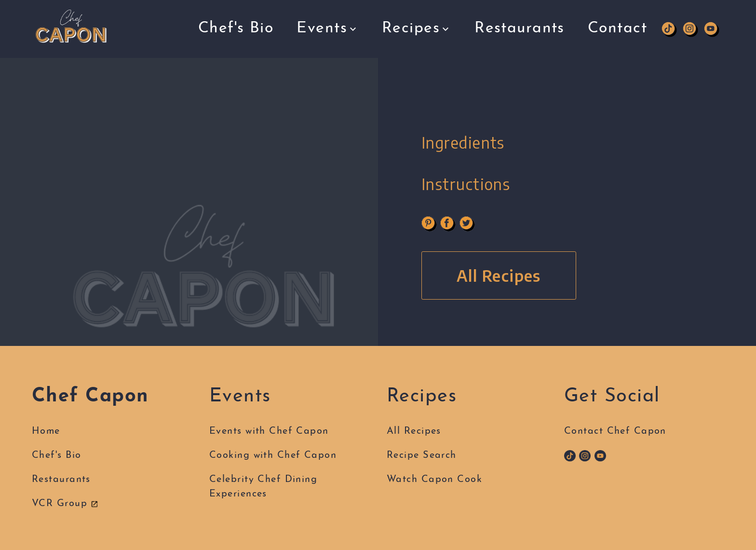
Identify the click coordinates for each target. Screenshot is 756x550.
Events (328, 24)
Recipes (417, 22)
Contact (617, 17)
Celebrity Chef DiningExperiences (263, 487)
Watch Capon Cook (434, 480)
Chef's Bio (236, 25)
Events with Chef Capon (269, 431)
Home (46, 431)
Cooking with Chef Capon (273, 455)
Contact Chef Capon (615, 431)
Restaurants (520, 17)
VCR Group (65, 504)
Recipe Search (422, 455)
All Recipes (499, 275)
